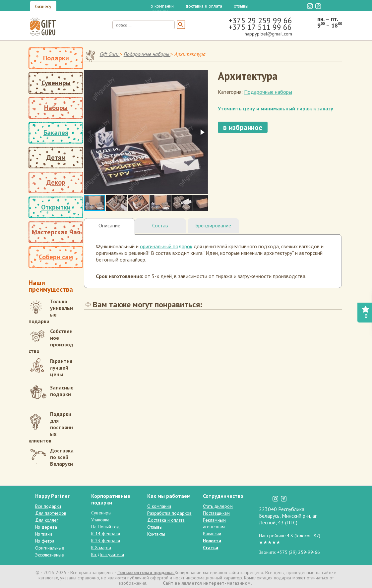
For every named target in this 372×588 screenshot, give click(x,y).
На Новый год (105, 527)
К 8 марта (101, 548)
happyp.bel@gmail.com (268, 34)
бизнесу (43, 6)
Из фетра (45, 541)
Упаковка (100, 520)
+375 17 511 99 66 (260, 27)
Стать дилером (218, 506)
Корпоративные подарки (111, 499)
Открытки (56, 207)
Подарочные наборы (268, 92)
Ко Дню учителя (108, 555)
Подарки (56, 58)
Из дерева (46, 527)
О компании (162, 6)
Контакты (159, 11)
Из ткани (44, 534)
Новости (212, 541)
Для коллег (47, 520)
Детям (56, 157)
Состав (160, 225)
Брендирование (213, 225)
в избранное (243, 127)
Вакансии (212, 534)
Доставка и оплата (204, 6)
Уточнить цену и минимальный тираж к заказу (276, 108)
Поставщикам (216, 513)
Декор (56, 182)
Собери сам (56, 257)
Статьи (211, 548)
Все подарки (48, 506)
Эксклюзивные (50, 555)
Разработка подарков (169, 513)
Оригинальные (50, 548)
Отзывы (241, 6)
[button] (202, 132)
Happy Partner (52, 496)
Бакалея (56, 133)
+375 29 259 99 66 (260, 20)
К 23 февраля (106, 541)
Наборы (56, 108)
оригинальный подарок (166, 246)
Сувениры (56, 83)
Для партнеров (51, 513)
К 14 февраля (106, 534)
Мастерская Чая (56, 232)
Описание (109, 225)
